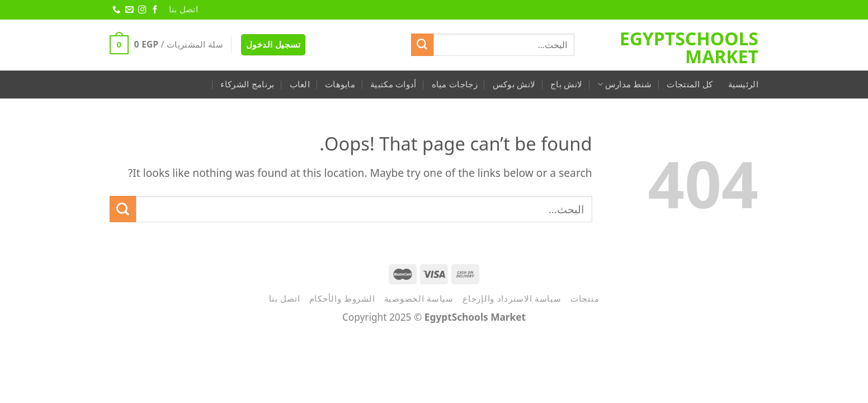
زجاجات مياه (455, 84)
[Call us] (116, 10)
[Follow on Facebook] (154, 10)
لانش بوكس (514, 84)
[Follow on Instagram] (141, 10)
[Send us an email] (129, 10)
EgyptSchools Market (689, 48)
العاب (300, 84)
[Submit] (422, 45)
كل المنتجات (690, 84)
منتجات (585, 298)
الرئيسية (743, 84)
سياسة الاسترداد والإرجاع (512, 298)
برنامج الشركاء (247, 84)
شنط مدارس (624, 84)
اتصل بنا (183, 9)
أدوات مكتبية (393, 84)
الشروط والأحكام (342, 298)
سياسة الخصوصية (419, 298)
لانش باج (566, 84)
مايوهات (340, 84)
